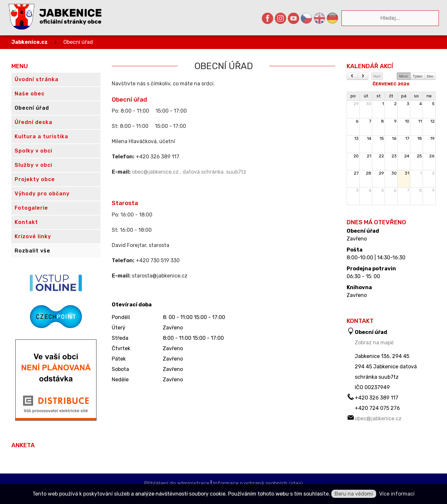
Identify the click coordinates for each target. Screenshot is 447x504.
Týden (418, 76)
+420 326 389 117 (377, 398)
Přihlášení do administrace (177, 483)
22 (381, 156)
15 (382, 138)
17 (407, 138)
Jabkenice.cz (30, 42)
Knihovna (359, 288)
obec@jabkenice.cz (378, 418)
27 (356, 173)
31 (407, 173)
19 (432, 138)
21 (369, 156)
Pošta (355, 250)
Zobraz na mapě (374, 343)
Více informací (397, 494)
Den (430, 76)
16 (394, 138)
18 (420, 138)
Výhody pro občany (42, 194)
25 (419, 156)
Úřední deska (33, 122)
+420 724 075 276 (377, 408)
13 (356, 138)
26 (432, 156)
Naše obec (30, 94)
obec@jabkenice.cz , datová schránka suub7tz (189, 172)
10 (407, 121)
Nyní (377, 76)
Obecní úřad (78, 42)
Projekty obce (35, 179)
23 (394, 156)
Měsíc (403, 76)
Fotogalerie (31, 208)
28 (369, 173)
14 (369, 138)
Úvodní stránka (37, 79)
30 (369, 104)
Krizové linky (33, 236)
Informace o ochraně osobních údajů (258, 483)
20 (356, 156)
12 (432, 121)
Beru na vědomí (354, 494)
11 (420, 121)
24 (407, 156)
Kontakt (26, 222)
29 (356, 104)
